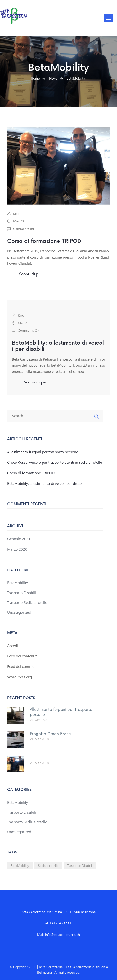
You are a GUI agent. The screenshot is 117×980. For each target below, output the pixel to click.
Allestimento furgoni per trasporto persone (43, 452)
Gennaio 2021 (19, 539)
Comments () (24, 229)
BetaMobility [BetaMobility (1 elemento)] (20, 865)
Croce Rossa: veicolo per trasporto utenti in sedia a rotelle (55, 462)
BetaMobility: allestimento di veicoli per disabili (58, 346)
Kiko (16, 214)
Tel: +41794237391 (58, 923)
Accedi (13, 646)
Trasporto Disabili (21, 593)
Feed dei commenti (23, 666)
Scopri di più (30, 274)
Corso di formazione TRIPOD (44, 241)
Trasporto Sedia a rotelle (27, 602)
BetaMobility (18, 583)
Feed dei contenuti (22, 656)
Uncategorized (19, 612)
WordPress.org (19, 677)
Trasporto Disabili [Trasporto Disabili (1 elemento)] (80, 865)
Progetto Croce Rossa (50, 734)
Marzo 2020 (17, 549)
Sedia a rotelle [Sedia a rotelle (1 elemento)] (48, 865)
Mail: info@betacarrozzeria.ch (58, 935)
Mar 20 (19, 221)
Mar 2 (22, 323)
